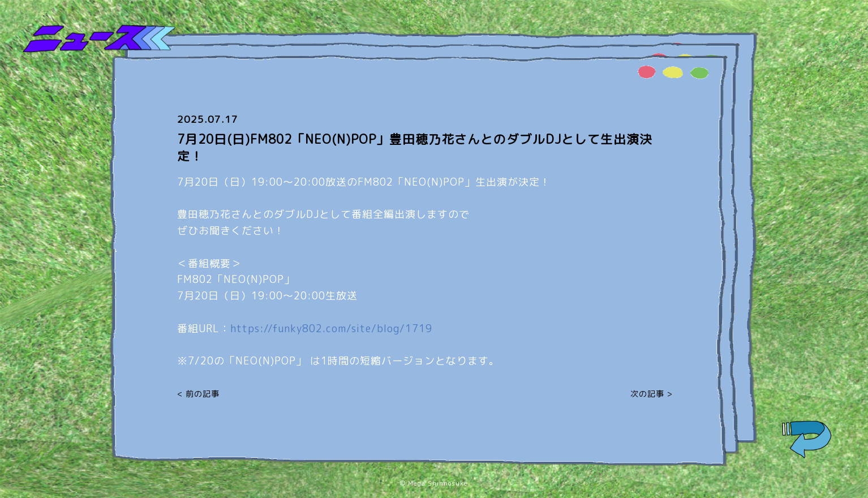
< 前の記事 (198, 394)
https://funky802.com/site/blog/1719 (331, 329)
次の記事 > (652, 394)
